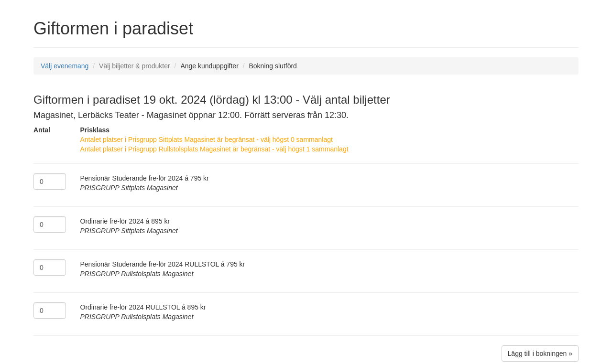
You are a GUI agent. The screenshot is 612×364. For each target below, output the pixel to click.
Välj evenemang (65, 66)
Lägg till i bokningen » (540, 353)
